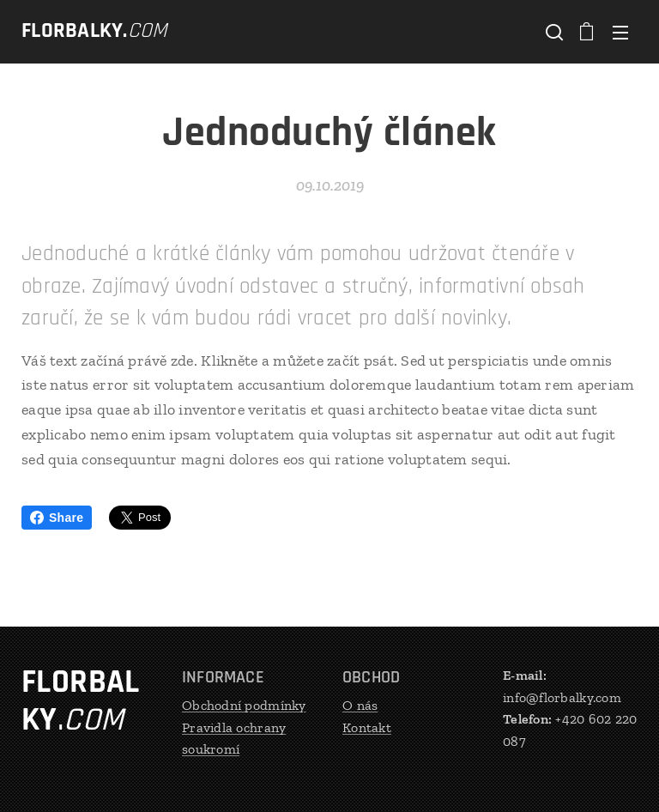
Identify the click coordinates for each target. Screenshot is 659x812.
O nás (360, 705)
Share (57, 518)
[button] (553, 32)
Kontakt (367, 727)
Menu (620, 33)
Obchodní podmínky (244, 705)
